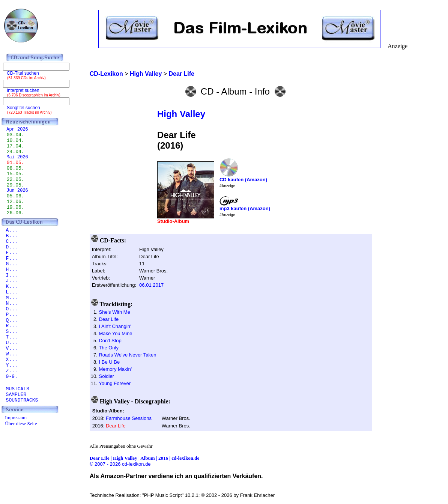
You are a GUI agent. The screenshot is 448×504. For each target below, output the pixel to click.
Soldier (106, 376)
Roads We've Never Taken (127, 355)
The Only (109, 348)
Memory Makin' (115, 369)
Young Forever (115, 383)
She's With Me (114, 312)
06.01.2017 (151, 285)
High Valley (181, 114)
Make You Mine (115, 333)
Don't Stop (110, 341)
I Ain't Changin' (115, 326)
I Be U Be (109, 362)
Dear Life (109, 319)
